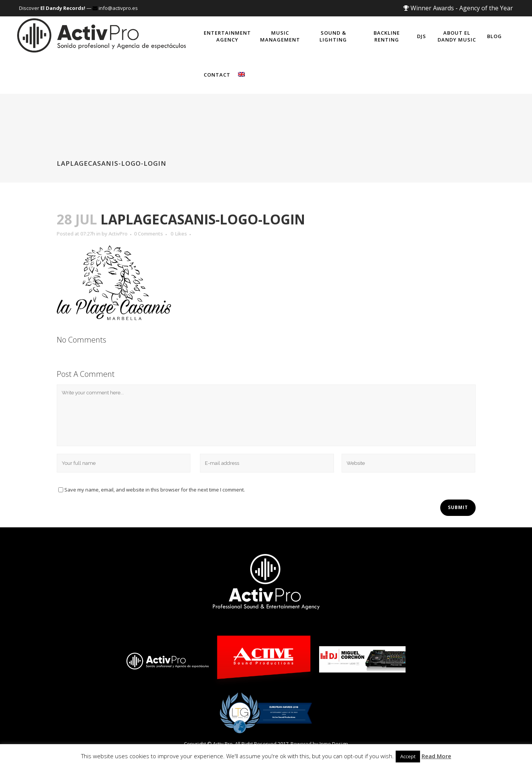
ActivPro (118, 234)
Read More (436, 756)
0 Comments (149, 234)
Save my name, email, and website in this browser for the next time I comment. (155, 490)
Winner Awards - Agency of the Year (458, 8)
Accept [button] (408, 756)
